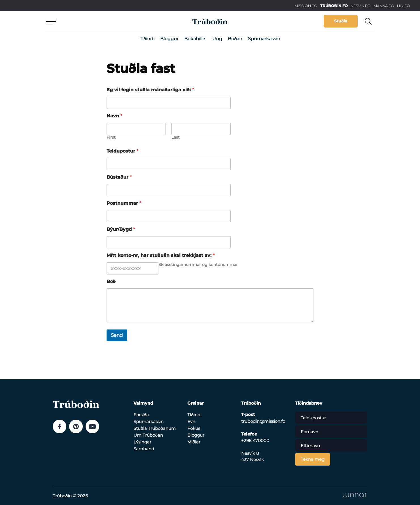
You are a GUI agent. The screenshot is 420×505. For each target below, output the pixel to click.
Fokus (194, 428)
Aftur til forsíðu (98, 21)
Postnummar (124, 203)
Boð (111, 281)
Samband (144, 449)
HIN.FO (404, 6)
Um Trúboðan (148, 435)
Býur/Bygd (121, 229)
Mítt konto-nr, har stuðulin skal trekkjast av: (161, 255)
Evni (192, 421)
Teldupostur (122, 151)
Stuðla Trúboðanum (155, 428)
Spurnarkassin (264, 39)
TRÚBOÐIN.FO (334, 6)
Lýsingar (142, 442)
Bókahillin (195, 39)
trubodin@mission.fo (263, 421)
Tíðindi (147, 39)
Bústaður (119, 177)
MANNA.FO (384, 6)
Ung (217, 39)
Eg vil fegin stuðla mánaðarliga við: (150, 90)
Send (117, 335)
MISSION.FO (306, 6)
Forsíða (141, 415)
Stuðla (341, 21)
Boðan (235, 39)
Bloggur (169, 39)
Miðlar (194, 442)
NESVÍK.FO (361, 6)
